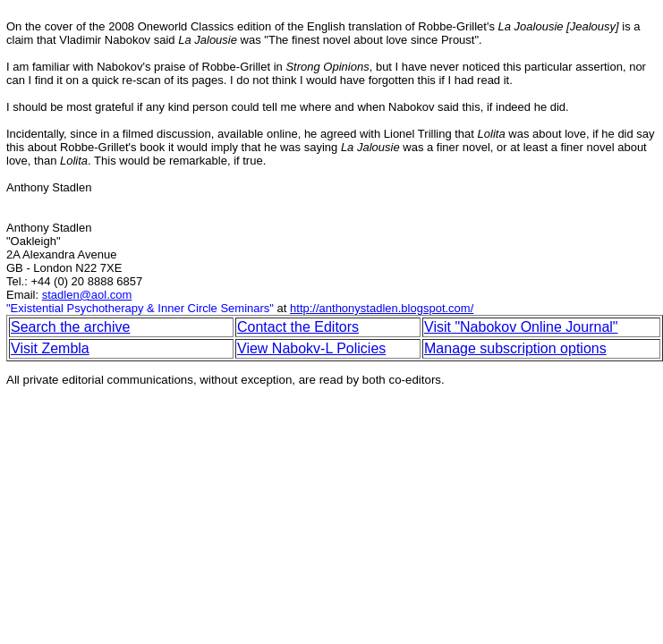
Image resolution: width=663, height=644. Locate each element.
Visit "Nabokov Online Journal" (521, 327)
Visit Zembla (50, 348)
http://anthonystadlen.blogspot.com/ (382, 308)
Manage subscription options (515, 348)
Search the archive (70, 327)
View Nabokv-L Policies (311, 348)
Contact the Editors (298, 327)
